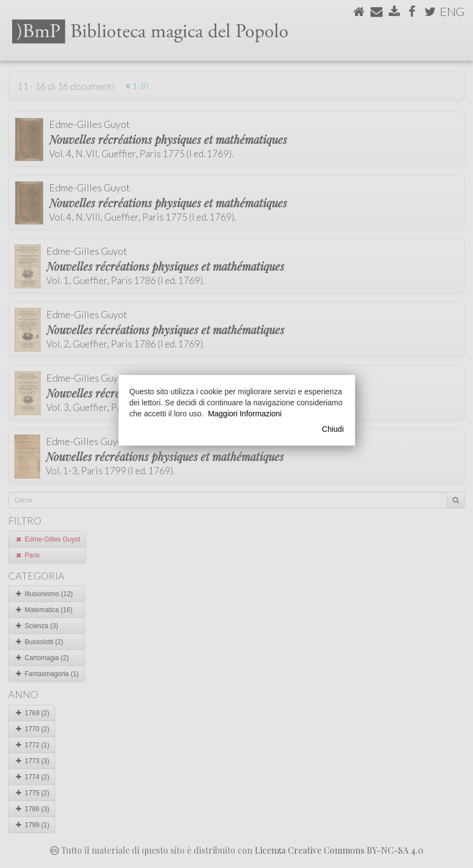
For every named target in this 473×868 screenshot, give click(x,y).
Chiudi (333, 429)
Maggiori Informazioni (245, 414)
